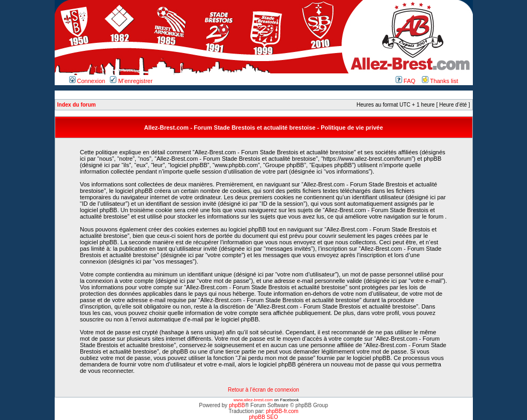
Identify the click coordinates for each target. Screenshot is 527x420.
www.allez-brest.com (253, 400)
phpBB (237, 405)
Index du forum (77, 105)
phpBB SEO (264, 417)
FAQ (406, 81)
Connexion (87, 81)
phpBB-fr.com (282, 411)
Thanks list (440, 81)
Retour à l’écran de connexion (263, 390)
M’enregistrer (131, 81)
